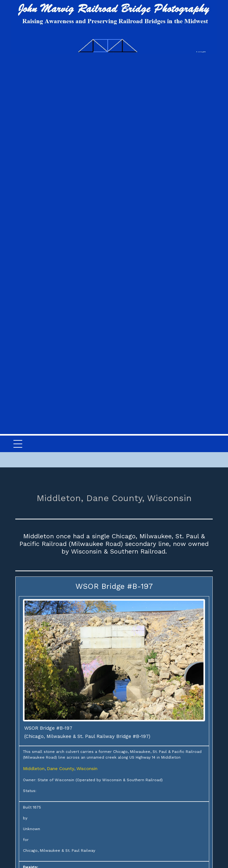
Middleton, (60, 498)
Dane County (61, 768)
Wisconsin (169, 498)
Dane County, (115, 498)
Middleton (34, 768)
